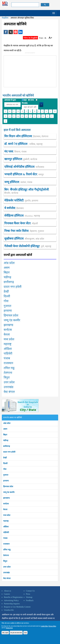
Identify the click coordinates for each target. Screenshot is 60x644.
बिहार (5, 435)
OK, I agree (5, 633)
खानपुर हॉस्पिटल (21, 159)
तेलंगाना (6, 555)
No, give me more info (16, 633)
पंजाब (5, 538)
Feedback (30, 600)
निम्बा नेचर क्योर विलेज (24, 231)
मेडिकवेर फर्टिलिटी (21, 200)
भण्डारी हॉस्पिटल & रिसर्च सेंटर (24, 174)
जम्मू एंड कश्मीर (9, 492)
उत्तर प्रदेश (7, 567)
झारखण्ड (6, 498)
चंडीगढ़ (6, 440)
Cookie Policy (44, 626)
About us (7, 591)
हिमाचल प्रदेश (8, 486)
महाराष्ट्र (6, 521)
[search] (25, 5)
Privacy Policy (52, 626)
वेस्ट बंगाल (7, 578)
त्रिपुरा (5, 561)
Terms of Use (9, 628)
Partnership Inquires (12, 604)
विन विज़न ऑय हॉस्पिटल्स (26, 136)
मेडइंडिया (5, 18)
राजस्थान (6, 544)
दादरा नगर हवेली (9, 452)
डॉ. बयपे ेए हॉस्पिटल (23, 144)
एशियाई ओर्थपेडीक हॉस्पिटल (24, 167)
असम (5, 429)
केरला (5, 509)
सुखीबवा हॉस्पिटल (24, 239)
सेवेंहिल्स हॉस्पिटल (22, 216)
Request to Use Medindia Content (17, 607)
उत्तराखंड (6, 573)
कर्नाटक (6, 504)
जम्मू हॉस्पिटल (18, 182)
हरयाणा (6, 481)
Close (25, 633)
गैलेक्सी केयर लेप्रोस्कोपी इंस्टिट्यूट (28, 246)
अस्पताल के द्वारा (10, 100)
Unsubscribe (9, 610)
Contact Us (30, 591)
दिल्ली (5, 463)
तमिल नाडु (7, 550)
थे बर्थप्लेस (14, 208)
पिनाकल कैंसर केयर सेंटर (21, 223)
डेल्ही (5, 458)
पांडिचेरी (6, 532)
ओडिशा (6, 527)
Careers (7, 594)
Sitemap (29, 597)
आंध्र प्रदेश (7, 423)
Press (28, 594)
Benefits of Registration (13, 597)
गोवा (5, 469)
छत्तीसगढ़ (7, 446)
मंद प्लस (15, 151)
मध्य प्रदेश (7, 515)
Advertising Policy (11, 600)
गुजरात (6, 475)
